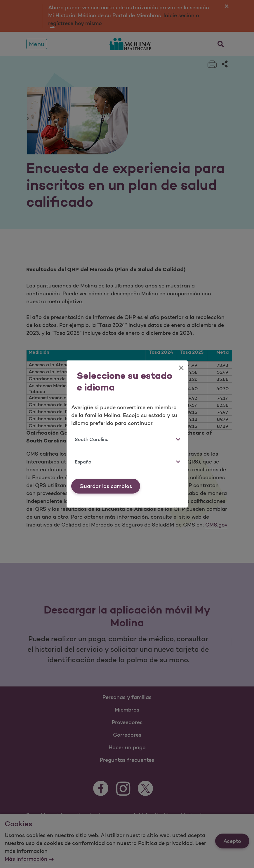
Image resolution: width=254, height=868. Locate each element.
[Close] (181, 368)
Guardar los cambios (106, 486)
